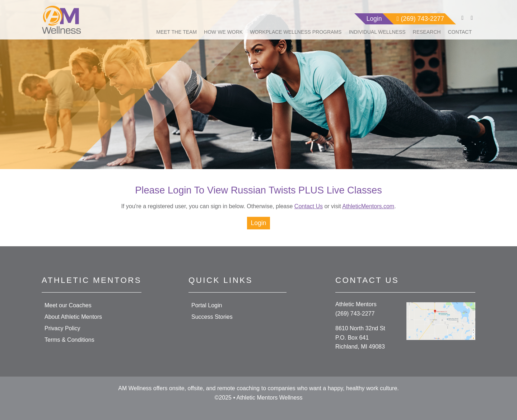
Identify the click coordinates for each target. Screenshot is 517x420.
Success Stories (212, 317)
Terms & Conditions (69, 340)
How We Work (223, 32)
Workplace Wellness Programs (296, 32)
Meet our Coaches (68, 305)
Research (427, 32)
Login (258, 223)
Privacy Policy (62, 328)
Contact (460, 32)
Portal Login (207, 305)
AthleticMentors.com (368, 206)
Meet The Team (176, 32)
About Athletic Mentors (73, 317)
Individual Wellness (377, 32)
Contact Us (309, 206)
